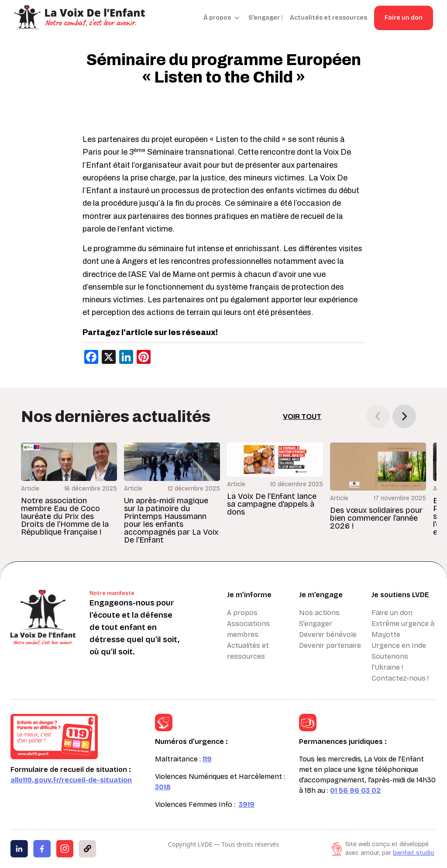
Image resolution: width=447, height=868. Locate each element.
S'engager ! (266, 18)
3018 (163, 787)
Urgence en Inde (399, 645)
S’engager (316, 624)
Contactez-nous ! (400, 678)
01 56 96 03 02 (355, 790)
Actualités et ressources (328, 18)
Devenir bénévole (328, 635)
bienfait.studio (414, 853)
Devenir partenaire (330, 645)
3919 (247, 804)
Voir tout (302, 417)
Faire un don (404, 18)
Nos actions (319, 613)
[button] (404, 416)
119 (207, 759)
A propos (242, 613)
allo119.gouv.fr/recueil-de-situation (71, 780)
